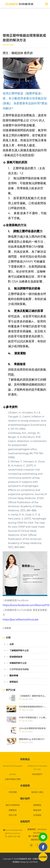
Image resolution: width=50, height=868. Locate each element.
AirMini (13, 774)
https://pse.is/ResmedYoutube (21, 620)
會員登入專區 (37, 792)
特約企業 (13, 815)
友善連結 (37, 815)
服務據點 (37, 805)
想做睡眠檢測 (16, 657)
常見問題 (13, 792)
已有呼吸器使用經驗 (19, 669)
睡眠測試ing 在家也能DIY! (32, 739)
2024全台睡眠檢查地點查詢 (32, 728)
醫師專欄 (14, 676)
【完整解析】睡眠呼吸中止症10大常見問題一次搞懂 (33, 696)
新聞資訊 (14, 682)
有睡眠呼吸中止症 (18, 663)
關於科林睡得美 (13, 805)
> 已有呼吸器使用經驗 (36, 21)
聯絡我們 (37, 810)
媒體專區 (13, 810)
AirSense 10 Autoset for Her (37, 768)
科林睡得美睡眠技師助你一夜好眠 (33, 707)
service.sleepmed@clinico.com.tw (14, 832)
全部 (12, 644)
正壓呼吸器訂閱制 (13, 779)
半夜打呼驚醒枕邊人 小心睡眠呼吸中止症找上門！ (33, 718)
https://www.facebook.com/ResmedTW (26, 605)
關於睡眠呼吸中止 (19, 21)
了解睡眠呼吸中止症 (19, 651)
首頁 (7, 21)
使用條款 (16, 862)
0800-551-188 (14, 837)
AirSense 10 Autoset (13, 766)
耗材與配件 (37, 774)
